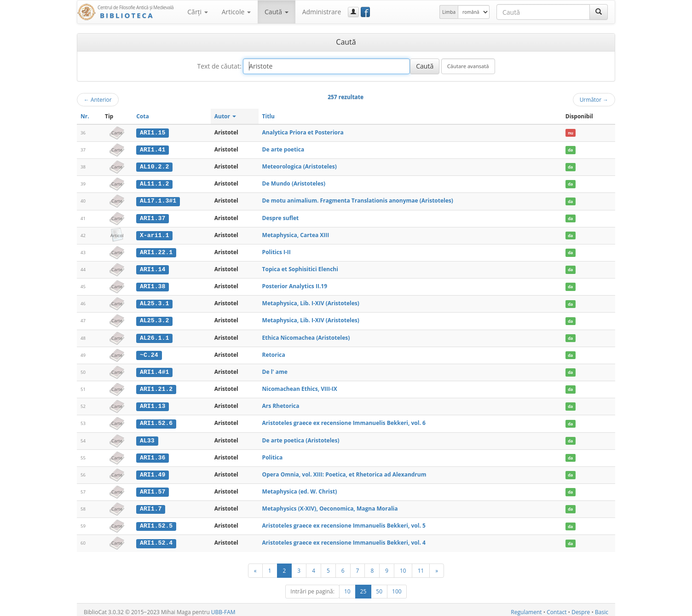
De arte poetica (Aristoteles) (301, 437)
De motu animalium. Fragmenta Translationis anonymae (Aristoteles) (358, 200)
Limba (449, 12)
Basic (602, 607)
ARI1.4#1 (154, 370)
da (570, 150)
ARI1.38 (153, 285)
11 (421, 566)
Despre (581, 607)
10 (403, 566)
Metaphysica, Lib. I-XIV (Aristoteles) (311, 302)
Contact (556, 607)
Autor (225, 116)
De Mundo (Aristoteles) (294, 183)
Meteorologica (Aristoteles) (300, 166)
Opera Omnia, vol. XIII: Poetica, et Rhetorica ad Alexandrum (344, 471)
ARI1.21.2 (156, 386)
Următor (594, 99)
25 (363, 587)
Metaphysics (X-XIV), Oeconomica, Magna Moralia (330, 505)
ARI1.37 (153, 217)
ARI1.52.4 (156, 539)
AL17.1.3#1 (158, 200)
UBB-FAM (223, 607)
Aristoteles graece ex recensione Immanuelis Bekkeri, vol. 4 (344, 538)
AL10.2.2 (154, 166)
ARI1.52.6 (156, 420)
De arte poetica (283, 149)
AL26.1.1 (154, 336)
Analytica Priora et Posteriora (303, 132)
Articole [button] (236, 12)
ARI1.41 (153, 150)
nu (571, 133)
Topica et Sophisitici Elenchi (300, 268)
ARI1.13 (153, 403)
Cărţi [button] (197, 12)
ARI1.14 (153, 268)
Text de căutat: (219, 66)
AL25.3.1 (154, 302)
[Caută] (599, 12)
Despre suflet (281, 217)
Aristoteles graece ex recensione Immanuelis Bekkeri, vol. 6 (344, 420)
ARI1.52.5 (156, 522)
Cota (143, 116)
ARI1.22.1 (156, 251)
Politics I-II (277, 251)
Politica (273, 454)
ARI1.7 (151, 505)
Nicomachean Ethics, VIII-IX (300, 386)
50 (379, 587)
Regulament (526, 607)
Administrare (322, 12)
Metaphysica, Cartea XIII (296, 234)
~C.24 (149, 353)
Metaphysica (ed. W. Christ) (300, 488)
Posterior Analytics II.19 (295, 285)
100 (397, 587)
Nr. (85, 116)
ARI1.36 (153, 454)
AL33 (147, 437)
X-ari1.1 (154, 234)
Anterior (98, 99)
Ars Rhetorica (281, 403)
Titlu (268, 116)
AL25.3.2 (154, 319)
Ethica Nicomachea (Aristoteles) (306, 335)
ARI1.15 (153, 133)
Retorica (274, 352)
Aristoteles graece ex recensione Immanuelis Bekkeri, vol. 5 (344, 522)
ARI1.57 (153, 488)
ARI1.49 (153, 471)
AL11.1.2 (154, 183)
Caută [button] (277, 12)
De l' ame (275, 369)
